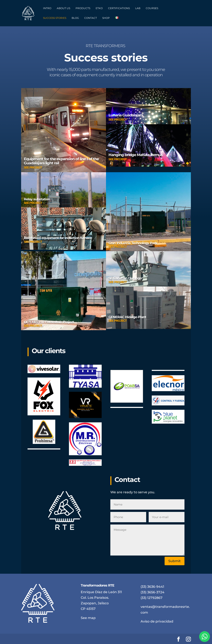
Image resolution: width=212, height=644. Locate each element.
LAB (138, 8)
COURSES (152, 8)
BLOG (75, 18)
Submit (175, 561)
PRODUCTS (83, 8)
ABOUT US (63, 8)
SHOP (106, 18)
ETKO (99, 8)
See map (88, 618)
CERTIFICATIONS (119, 8)
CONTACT (91, 18)
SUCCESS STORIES (55, 18)
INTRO (47, 8)
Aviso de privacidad (157, 621)
